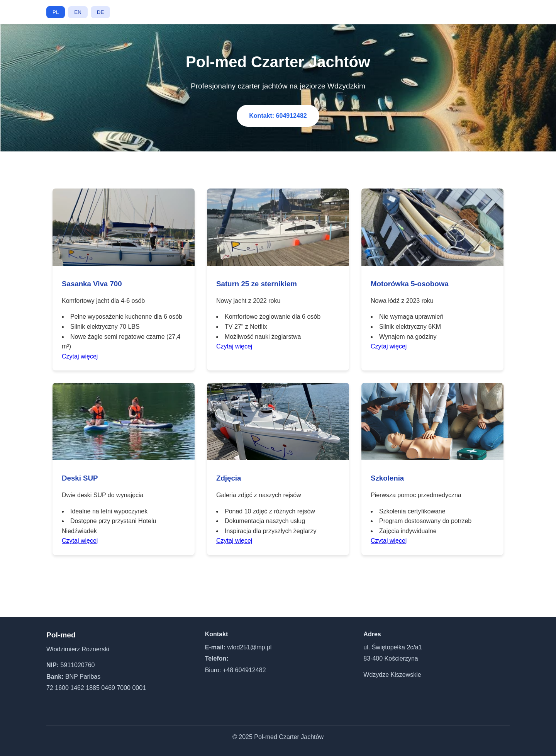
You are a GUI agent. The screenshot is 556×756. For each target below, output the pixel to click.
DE (101, 12)
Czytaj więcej (80, 356)
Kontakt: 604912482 (278, 116)
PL (56, 12)
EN (78, 12)
